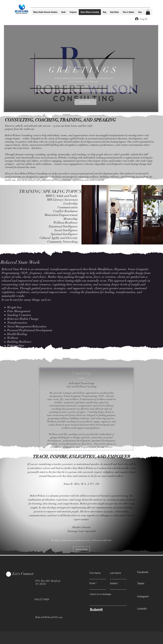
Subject (114, 583)
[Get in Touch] (81, 549)
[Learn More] (85, 102)
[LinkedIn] (146, 609)
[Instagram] (146, 596)
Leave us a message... (101, 594)
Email (92, 583)
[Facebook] (146, 572)
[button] (148, 12)
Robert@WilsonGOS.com (49, 617)
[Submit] (108, 610)
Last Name (115, 573)
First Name (95, 573)
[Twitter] (146, 583)
